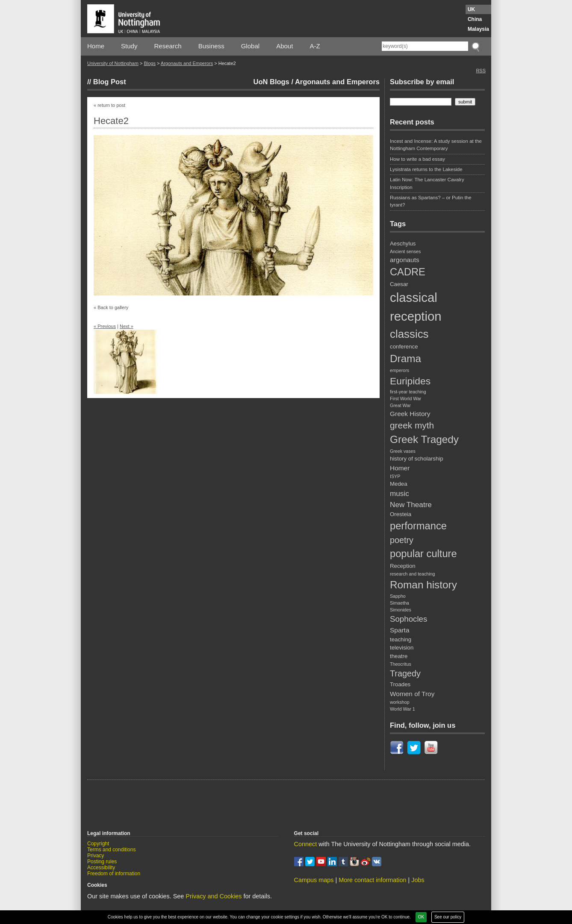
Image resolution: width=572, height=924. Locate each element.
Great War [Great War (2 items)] (400, 405)
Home (96, 46)
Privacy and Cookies (214, 896)
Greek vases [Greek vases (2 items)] (403, 451)
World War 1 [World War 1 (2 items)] (402, 709)
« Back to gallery (111, 307)
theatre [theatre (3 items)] (399, 656)
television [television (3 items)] (402, 648)
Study (129, 46)
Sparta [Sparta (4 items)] (400, 630)
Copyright (98, 844)
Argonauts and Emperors (187, 63)
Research (168, 46)
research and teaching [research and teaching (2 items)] (412, 574)
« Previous (105, 326)
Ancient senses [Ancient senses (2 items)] (405, 251)
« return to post (109, 105)
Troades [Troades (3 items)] (400, 684)
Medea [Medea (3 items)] (399, 484)
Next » (127, 326)
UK (471, 9)
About (285, 46)
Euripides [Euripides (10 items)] (410, 381)
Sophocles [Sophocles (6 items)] (408, 619)
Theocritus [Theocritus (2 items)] (401, 664)
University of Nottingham (113, 63)
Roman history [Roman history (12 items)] (423, 585)
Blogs (150, 63)
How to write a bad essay (417, 159)
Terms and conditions (111, 850)
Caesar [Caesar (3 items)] (399, 284)
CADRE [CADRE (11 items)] (408, 272)
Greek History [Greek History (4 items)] (410, 414)
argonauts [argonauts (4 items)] (405, 260)
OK (421, 917)
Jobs (418, 880)
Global (250, 46)
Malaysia (478, 29)
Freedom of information (114, 874)
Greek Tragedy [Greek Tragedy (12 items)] (424, 439)
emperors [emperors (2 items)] (400, 370)
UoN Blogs (271, 82)
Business (211, 46)
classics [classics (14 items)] (409, 334)
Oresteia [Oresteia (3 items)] (401, 514)
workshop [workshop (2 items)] (400, 702)
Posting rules (102, 862)
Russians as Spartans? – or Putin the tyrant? (431, 201)
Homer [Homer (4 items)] (400, 468)
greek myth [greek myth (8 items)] (412, 425)
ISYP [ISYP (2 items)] (395, 476)
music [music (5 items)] (400, 493)
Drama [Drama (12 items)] (405, 359)
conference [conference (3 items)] (404, 347)
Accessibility (101, 868)
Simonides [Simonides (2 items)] (401, 610)
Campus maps (314, 880)
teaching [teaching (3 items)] (401, 639)
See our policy (448, 917)
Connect (306, 844)
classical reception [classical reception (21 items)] (416, 307)
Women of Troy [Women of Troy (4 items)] (412, 694)
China (475, 19)
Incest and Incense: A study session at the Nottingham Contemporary (436, 145)
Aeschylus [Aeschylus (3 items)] (403, 244)
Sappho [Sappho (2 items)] (398, 596)
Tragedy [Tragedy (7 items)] (405, 673)
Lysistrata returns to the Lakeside (426, 169)
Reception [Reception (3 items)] (403, 566)
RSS (481, 71)
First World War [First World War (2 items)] (405, 399)
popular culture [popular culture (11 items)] (423, 554)
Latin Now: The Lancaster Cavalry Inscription (427, 183)
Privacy (96, 856)
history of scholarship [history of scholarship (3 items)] (417, 459)
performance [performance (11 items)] (418, 526)
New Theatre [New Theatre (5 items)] (411, 505)
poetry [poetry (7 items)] (402, 540)
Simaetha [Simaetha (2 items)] (400, 603)
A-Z (315, 46)
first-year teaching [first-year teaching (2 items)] (408, 392)
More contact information (372, 880)
